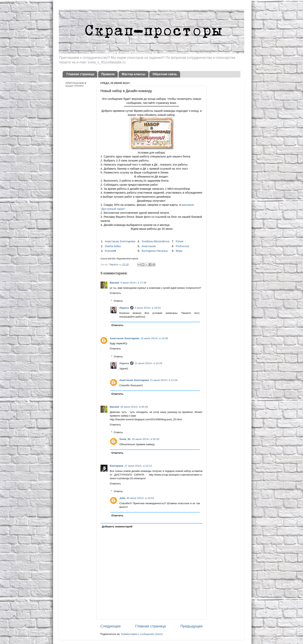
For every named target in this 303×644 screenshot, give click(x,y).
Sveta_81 (125, 439)
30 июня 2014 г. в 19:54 (140, 498)
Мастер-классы (134, 74)
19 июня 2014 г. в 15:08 (154, 338)
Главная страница (80, 74)
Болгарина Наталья (155, 251)
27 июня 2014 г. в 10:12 (138, 466)
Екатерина (117, 466)
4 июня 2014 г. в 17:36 (133, 283)
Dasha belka (113, 246)
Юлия (179, 241)
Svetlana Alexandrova (156, 241)
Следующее (111, 626)
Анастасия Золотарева (120, 241)
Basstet (114, 283)
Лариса (114, 264)
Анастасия (149, 246)
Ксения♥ (111, 251)
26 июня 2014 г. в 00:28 (134, 407)
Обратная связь (165, 74)
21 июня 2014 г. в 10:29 (148, 363)
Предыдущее (192, 626)
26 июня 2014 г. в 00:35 (146, 439)
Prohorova (182, 246)
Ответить (115, 293)
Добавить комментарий (117, 527)
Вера (179, 251)
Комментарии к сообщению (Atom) (142, 634)
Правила (108, 74)
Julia (122, 498)
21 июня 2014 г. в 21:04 (164, 380)
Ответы (118, 301)
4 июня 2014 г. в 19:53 (148, 308)
